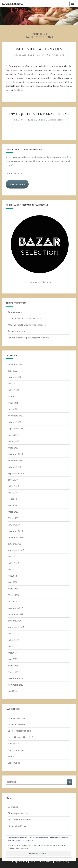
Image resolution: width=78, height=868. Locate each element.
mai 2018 (12, 576)
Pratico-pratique (16, 750)
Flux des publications (18, 813)
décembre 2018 (15, 531)
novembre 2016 (16, 685)
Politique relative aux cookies (19, 848)
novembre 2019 (16, 461)
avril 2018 (13, 582)
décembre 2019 (15, 454)
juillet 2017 (13, 640)
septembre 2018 (16, 550)
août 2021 (13, 384)
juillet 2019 (13, 486)
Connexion (13, 807)
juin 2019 (12, 493)
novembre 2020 (16, 416)
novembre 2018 (16, 537)
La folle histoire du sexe (20, 731)
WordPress (47, 861)
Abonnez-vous (17, 184)
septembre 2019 (16, 473)
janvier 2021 (14, 409)
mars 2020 (13, 448)
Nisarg (66, 861)
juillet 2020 (13, 441)
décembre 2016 (15, 678)
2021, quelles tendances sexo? (39, 114)
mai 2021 (12, 396)
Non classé (13, 744)
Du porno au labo (16, 724)
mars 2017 (13, 666)
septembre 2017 (16, 627)
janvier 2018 (14, 601)
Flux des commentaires (19, 820)
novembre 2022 (16, 364)
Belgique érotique (17, 718)
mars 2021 (13, 403)
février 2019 (14, 518)
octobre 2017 (14, 621)
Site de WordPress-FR (19, 826)
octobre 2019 (14, 467)
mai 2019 (12, 499)
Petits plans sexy (16, 331)
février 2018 (14, 595)
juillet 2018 (13, 563)
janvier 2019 (14, 525)
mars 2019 (13, 512)
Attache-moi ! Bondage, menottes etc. (27, 325)
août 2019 (13, 480)
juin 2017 (12, 646)
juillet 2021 (13, 390)
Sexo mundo (14, 763)
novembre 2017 (16, 614)
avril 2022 (13, 371)
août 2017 (13, 634)
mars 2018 (13, 589)
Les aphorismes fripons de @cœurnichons (29, 338)
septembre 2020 (16, 428)
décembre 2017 (15, 608)
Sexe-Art (12, 756)
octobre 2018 (14, 544)
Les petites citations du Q (21, 737)
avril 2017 (13, 659)
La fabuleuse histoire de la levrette (25, 318)
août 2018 (13, 557)
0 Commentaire (55, 55)
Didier (40, 55)
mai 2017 (12, 653)
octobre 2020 (14, 422)
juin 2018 (12, 569)
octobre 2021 (14, 377)
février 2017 (14, 672)
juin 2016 (12, 691)
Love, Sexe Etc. (12, 4)
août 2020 (13, 435)
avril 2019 (13, 505)
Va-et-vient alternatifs (39, 49)
